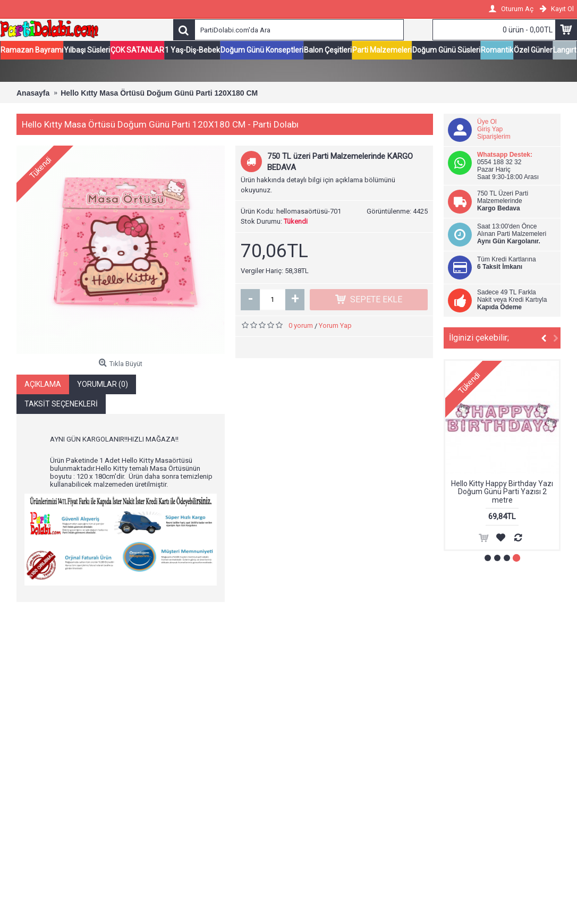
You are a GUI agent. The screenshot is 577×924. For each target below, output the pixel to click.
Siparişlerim (494, 137)
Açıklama (43, 385)
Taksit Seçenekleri (61, 404)
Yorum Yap (335, 326)
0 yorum (301, 326)
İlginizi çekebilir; (479, 338)
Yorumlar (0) (103, 385)
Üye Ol (487, 122)
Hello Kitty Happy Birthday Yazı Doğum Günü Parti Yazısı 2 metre (502, 492)
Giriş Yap (490, 130)
